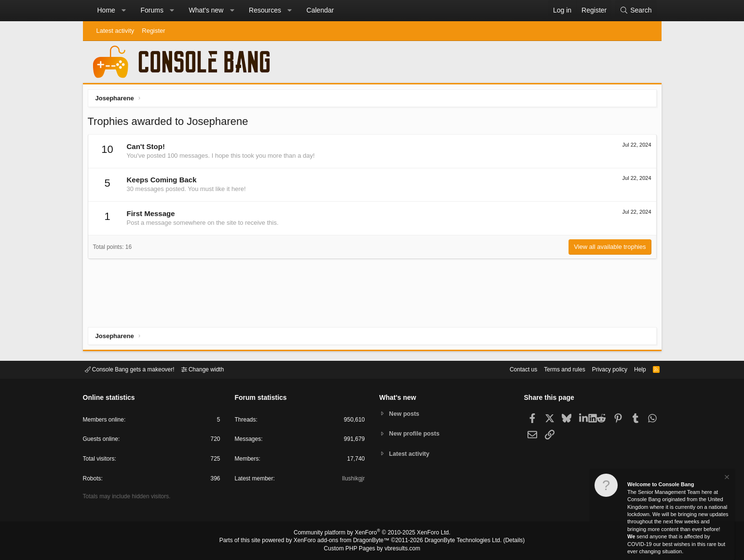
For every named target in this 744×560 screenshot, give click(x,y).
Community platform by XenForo (372, 534)
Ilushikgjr (352, 480)
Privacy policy (601, 369)
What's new (206, 10)
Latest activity (115, 31)
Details (502, 541)
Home (106, 10)
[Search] (636, 11)
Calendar (320, 10)
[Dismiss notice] (726, 478)
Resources (265, 10)
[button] (123, 11)
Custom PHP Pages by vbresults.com (372, 549)
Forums (152, 10)
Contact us (509, 369)
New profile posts (416, 433)
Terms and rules (553, 369)
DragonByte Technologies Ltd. (455, 541)
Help (634, 369)
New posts (405, 413)
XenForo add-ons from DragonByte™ (344, 541)
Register (153, 31)
